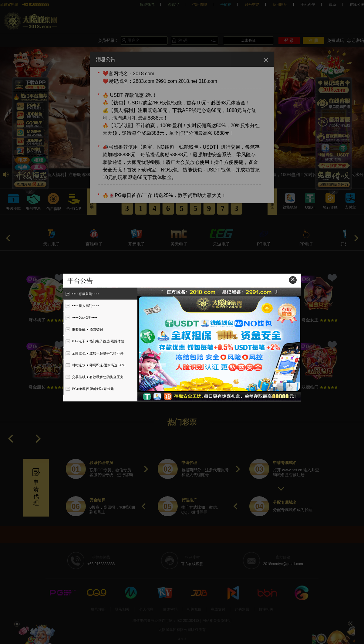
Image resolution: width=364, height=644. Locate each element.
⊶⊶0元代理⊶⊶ (81, 317)
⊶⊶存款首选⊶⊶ (82, 294)
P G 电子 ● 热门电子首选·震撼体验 (95, 341)
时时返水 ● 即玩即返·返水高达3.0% (95, 365)
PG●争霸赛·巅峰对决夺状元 (90, 389)
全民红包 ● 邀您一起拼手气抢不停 (94, 353)
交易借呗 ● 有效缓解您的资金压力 (94, 377)
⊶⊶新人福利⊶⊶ (82, 306)
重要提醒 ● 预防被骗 (84, 330)
